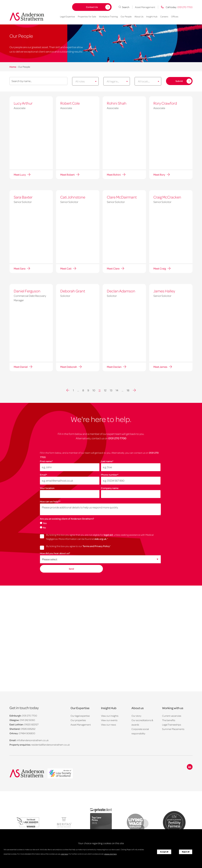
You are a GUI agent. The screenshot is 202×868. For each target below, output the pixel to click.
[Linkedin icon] (190, 767)
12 (105, 390)
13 (111, 390)
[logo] (60, 773)
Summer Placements (173, 729)
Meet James (160, 366)
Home (13, 67)
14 (117, 390)
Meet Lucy (20, 174)
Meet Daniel (21, 366)
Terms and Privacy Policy (96, 546)
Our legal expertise (80, 716)
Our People (126, 16)
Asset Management (145, 7)
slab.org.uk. (101, 539)
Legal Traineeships (172, 724)
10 (94, 390)
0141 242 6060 (27, 720)
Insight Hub (152, 16)
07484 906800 (27, 733)
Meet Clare (113, 268)
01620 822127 (31, 724)
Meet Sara (20, 268)
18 (128, 390)
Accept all (164, 852)
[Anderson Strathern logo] (27, 17)
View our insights (110, 716)
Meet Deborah (69, 366)
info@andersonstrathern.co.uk (33, 740)
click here (64, 854)
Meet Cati (66, 268)
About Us (139, 16)
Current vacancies (172, 716)
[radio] (100, 523)
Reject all (186, 852)
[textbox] (83, 81)
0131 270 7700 (117, 438)
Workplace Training (108, 16)
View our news (108, 724)
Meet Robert (67, 174)
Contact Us (92, 7)
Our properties (78, 720)
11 (100, 390)
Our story (136, 716)
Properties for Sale (87, 16)
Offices (175, 16)
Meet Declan (114, 366)
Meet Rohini (114, 174)
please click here (110, 854)
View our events (109, 720)
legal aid (108, 534)
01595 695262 (28, 729)
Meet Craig (160, 268)
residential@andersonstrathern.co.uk (50, 744)
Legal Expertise (67, 16)
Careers (164, 16)
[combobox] (85, 81)
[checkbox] (100, 525)
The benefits (169, 720)
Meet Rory (159, 174)
